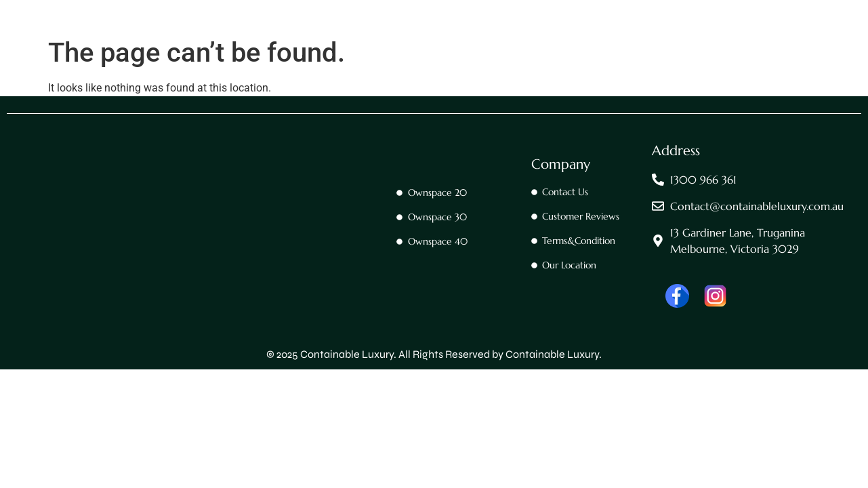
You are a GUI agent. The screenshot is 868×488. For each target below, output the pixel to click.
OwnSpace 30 (423, 36)
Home (196, 36)
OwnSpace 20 (338, 36)
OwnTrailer (587, 36)
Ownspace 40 (508, 36)
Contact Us (259, 36)
